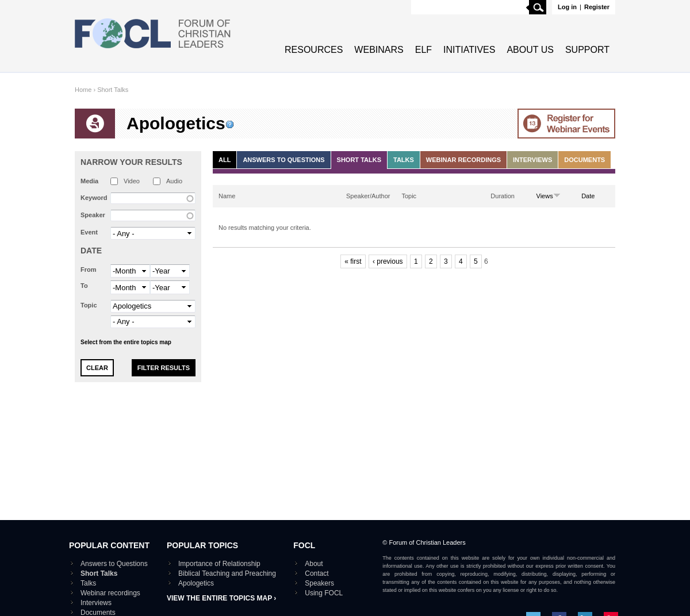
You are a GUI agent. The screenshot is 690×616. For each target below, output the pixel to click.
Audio (174, 181)
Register (597, 7)
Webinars (379, 50)
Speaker (93, 215)
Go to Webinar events (566, 124)
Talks (404, 160)
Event (89, 232)
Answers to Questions (283, 160)
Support (587, 50)
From (89, 269)
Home (83, 90)
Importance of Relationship (219, 564)
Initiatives (469, 50)
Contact (317, 573)
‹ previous (388, 261)
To (84, 286)
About (314, 564)
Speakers (319, 583)
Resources (314, 50)
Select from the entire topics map (126, 342)
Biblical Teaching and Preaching (227, 573)
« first (353, 261)
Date (91, 251)
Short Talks (113, 90)
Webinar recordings (463, 160)
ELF (423, 50)
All (225, 160)
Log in (567, 7)
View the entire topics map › (221, 598)
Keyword (94, 198)
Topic (89, 305)
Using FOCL (324, 593)
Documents (584, 160)
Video (132, 181)
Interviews (532, 160)
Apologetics (196, 583)
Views (549, 196)
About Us (530, 50)
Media (89, 181)
